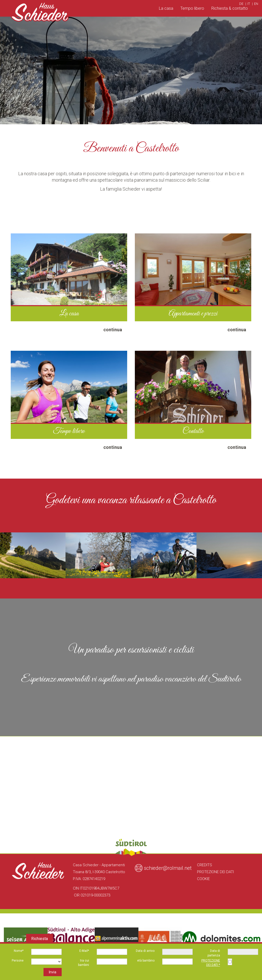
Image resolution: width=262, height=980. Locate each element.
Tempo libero (192, 8)
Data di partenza (214, 953)
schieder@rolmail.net (168, 868)
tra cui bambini (84, 963)
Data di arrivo (145, 951)
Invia (53, 972)
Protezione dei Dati (215, 872)
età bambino (146, 961)
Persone (18, 961)
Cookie (203, 879)
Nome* (19, 951)
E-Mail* (84, 951)
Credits (205, 865)
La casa (166, 8)
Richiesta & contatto (230, 8)
